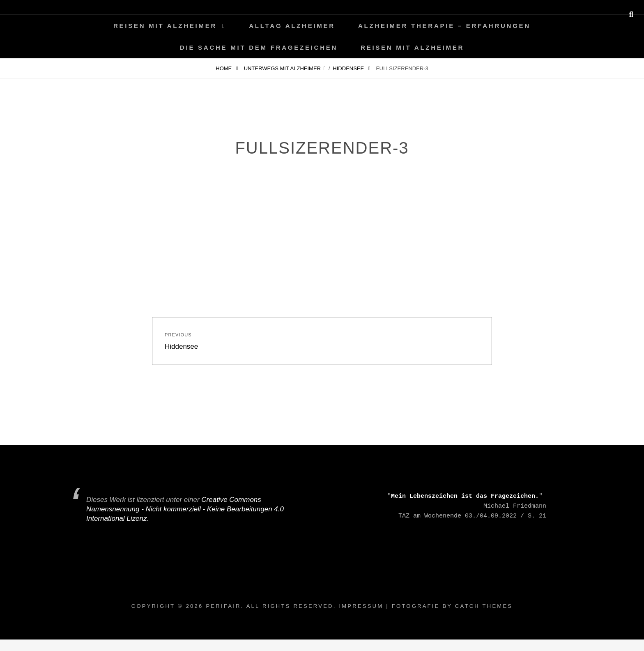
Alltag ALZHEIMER (292, 26)
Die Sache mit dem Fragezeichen (259, 47)
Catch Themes (484, 606)
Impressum (361, 606)
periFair (223, 606)
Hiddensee (349, 68)
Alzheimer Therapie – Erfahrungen (444, 26)
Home (224, 68)
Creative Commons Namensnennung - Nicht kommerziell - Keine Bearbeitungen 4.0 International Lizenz (185, 509)
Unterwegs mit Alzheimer (282, 68)
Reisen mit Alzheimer (165, 26)
